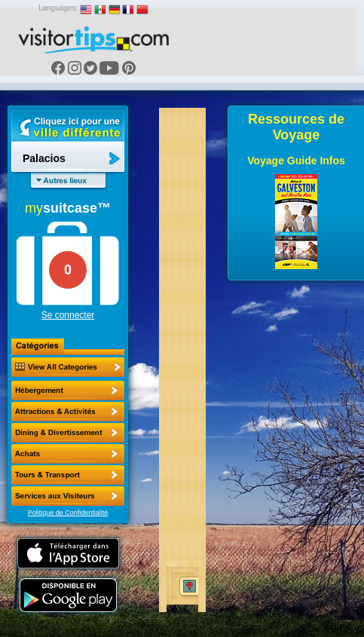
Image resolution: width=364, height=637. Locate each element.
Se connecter (68, 315)
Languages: (58, 8)
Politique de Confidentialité (68, 513)
